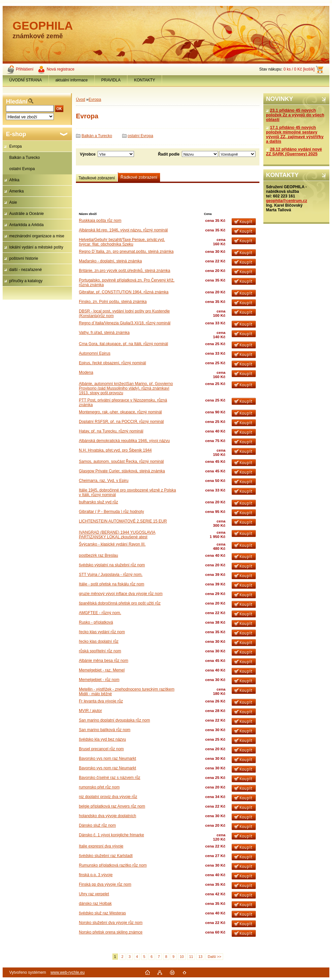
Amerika (17, 191)
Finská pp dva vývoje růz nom (105, 884)
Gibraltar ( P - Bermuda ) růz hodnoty (111, 512)
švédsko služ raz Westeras (102, 913)
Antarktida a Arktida (26, 225)
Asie (13, 202)
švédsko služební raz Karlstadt (106, 856)
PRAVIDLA (111, 80)
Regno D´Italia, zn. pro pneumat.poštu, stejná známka (126, 252)
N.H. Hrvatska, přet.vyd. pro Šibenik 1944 (115, 450)
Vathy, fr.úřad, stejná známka (104, 333)
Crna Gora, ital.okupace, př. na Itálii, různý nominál (123, 344)
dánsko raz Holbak (95, 904)
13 (200, 957)
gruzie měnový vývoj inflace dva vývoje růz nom (121, 594)
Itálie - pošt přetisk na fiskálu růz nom (112, 584)
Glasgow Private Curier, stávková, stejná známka (122, 471)
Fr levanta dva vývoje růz (101, 701)
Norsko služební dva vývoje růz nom (111, 923)
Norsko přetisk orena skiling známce (111, 932)
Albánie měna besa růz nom (103, 661)
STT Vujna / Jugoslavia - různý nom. (111, 575)
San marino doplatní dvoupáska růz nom (114, 720)
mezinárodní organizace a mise (37, 236)
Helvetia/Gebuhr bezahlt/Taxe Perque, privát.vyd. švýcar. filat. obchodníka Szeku (122, 242)
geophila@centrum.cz (286, 201)
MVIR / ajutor (90, 711)
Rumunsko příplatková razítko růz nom (113, 865)
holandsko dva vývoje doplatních (107, 816)
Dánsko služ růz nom (97, 825)
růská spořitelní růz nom (100, 651)
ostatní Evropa (22, 169)
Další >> (214, 957)
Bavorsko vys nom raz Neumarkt (107, 758)
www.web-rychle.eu (67, 972)
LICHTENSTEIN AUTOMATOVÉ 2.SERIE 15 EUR (123, 521)
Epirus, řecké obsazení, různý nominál (112, 363)
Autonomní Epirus (95, 353)
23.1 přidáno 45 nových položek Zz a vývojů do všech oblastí (295, 115)
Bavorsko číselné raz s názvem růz (110, 778)
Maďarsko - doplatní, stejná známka (110, 261)
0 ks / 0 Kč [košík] (299, 69)
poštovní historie (24, 258)
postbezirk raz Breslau (99, 555)
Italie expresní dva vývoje (101, 846)
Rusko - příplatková (96, 622)
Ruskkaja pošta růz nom (100, 221)
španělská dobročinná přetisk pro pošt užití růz (120, 603)
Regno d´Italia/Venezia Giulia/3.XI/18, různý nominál (125, 323)
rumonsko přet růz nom (99, 787)
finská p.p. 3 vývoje (96, 875)
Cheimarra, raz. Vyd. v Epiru (104, 481)
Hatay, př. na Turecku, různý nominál (111, 431)
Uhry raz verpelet (94, 894)
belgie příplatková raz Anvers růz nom (112, 806)
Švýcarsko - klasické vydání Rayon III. (112, 544)
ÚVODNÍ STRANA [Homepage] (26, 80)
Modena (86, 372)
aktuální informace (72, 80)
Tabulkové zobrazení (97, 178)
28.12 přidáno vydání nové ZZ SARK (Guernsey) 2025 (294, 152)
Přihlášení (25, 69)
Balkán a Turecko (25, 158)
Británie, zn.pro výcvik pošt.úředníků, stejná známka (125, 271)
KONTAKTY (145, 80)
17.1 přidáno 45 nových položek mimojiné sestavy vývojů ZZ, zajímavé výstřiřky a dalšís (295, 134)
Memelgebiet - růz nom (99, 680)
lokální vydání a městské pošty (36, 247)
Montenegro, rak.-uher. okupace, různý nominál (120, 412)
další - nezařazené (26, 270)
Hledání (17, 102)
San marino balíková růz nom (105, 730)
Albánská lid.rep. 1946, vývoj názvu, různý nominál (123, 230)
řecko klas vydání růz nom (102, 632)
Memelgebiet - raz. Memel (102, 670)
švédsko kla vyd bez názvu (102, 739)
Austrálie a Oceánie (27, 214)
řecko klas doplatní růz (99, 641)
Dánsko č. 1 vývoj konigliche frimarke (111, 835)
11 (191, 957)
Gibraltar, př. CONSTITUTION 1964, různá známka (124, 292)
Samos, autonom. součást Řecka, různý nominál (121, 461)
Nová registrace (60, 69)
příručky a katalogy (26, 281)
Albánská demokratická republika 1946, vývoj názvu (124, 441)
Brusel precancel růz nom (101, 749)
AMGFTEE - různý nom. (100, 613)
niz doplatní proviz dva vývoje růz (108, 797)
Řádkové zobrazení (139, 177)
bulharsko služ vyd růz (99, 502)
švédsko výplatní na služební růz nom (112, 565)
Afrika (14, 180)
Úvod (81, 100)
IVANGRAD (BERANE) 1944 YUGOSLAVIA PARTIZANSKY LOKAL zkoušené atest (117, 535)
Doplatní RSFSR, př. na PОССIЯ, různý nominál (121, 422)
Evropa (16, 146)
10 (182, 957)
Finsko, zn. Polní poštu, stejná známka (113, 302)
